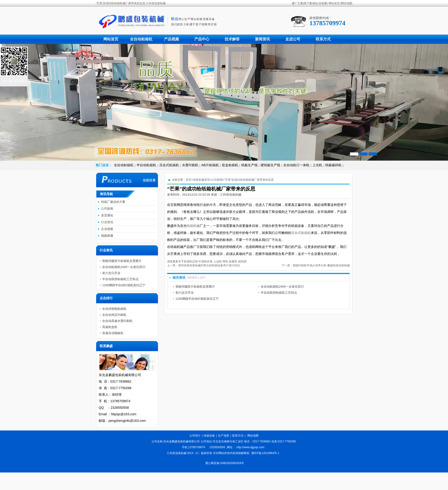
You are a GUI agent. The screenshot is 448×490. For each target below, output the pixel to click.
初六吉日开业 (185, 293)
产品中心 (202, 39)
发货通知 (107, 215)
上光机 (317, 165)
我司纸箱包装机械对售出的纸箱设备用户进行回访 (209, 265)
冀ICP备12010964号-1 (265, 453)
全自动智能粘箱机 (114, 309)
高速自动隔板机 (113, 333)
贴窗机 (233, 261)
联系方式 (323, 39)
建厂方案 (297, 3)
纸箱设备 (209, 436)
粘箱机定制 (191, 261)
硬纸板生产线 (270, 165)
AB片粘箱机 (210, 165)
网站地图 (347, 3)
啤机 (225, 261)
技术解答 (232, 39)
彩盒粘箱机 (230, 165)
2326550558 (217, 447)
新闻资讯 (262, 39)
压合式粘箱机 (169, 165)
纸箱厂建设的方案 (113, 202)
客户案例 (309, 3)
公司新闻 (217, 180)
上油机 (218, 261)
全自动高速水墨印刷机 (117, 321)
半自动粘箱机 (146, 165)
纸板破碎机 (333, 165)
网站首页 (334, 3)
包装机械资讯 (201, 180)
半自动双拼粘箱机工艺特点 (279, 293)
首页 (189, 180)
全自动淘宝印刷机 (114, 315)
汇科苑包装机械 (231, 195)
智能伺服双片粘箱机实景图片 (195, 287)
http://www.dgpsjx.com (250, 447)
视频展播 (107, 236)
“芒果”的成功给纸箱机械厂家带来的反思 (249, 180)
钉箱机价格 (206, 261)
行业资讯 (107, 222)
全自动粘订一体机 (296, 165)
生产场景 (224, 436)
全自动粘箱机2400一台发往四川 (282, 287)
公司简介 (195, 436)
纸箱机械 (193, 226)
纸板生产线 (249, 165)
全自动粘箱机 (141, 39)
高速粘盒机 (110, 327)
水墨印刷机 (190, 165)
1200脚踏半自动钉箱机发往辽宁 (197, 299)
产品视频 (171, 39)
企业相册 (321, 3)
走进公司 (293, 39)
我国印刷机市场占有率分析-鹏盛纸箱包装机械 (321, 265)
